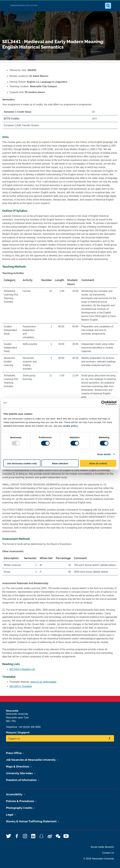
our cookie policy (68, 426)
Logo (5, 6)
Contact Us (108, 853)
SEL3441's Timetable (21, 686)
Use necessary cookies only (22, 463)
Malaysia (11, 732)
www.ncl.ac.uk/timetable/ (44, 682)
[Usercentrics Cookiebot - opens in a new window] (104, 403)
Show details (104, 454)
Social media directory (102, 847)
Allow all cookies (98, 463)
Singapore (24, 732)
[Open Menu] (115, 6)
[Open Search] (108, 6)
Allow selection (60, 463)
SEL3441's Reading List (22, 669)
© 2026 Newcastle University (99, 859)
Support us (14, 738)
